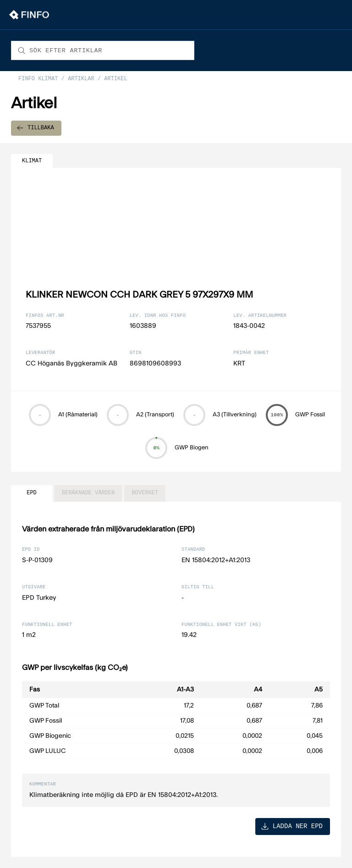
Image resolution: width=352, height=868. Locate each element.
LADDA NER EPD (292, 826)
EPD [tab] (32, 493)
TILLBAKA (35, 128)
